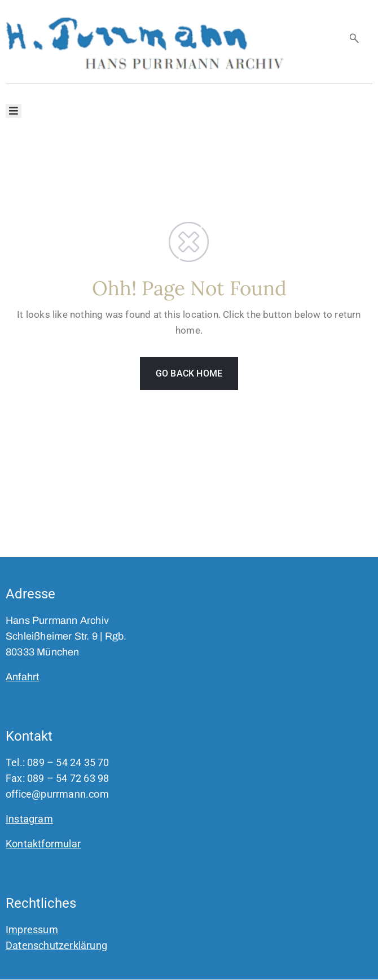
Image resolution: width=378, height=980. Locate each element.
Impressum (32, 929)
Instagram (29, 819)
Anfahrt (22, 677)
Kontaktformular (43, 844)
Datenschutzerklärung (56, 945)
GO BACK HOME (189, 373)
